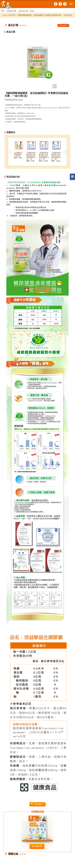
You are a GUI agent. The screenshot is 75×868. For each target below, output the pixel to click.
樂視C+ (33, 11)
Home (5, 15)
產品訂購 (12, 15)
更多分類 (63, 25)
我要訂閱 (37, 846)
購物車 (60, 4)
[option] (38, 62)
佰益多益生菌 (23, 11)
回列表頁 (36, 804)
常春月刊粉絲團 (72, 177)
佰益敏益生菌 (11, 11)
